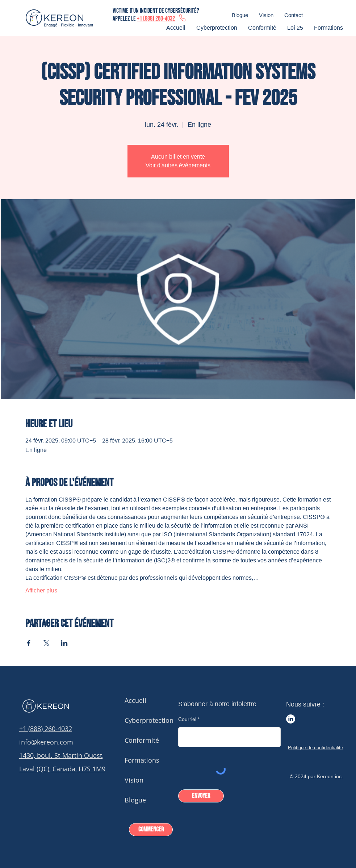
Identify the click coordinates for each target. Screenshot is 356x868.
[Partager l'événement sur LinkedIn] (64, 643)
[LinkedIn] (291, 719)
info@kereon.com (46, 742)
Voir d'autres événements (178, 165)
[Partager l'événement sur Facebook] (29, 643)
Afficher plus (41, 590)
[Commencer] (151, 830)
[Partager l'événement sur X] (47, 643)
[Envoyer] (201, 796)
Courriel (187, 719)
